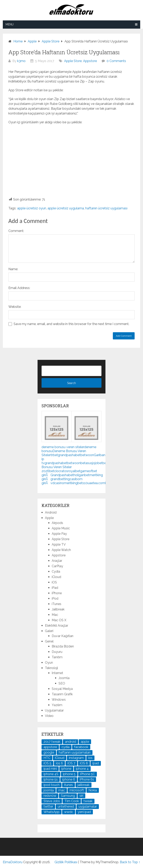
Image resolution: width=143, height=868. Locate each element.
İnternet (57, 673)
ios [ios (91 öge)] (90, 758)
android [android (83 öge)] (71, 742)
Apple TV (59, 544)
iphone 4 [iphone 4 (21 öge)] (82, 769)
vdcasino (57, 483)
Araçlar (57, 561)
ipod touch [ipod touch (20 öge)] (52, 785)
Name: (13, 269)
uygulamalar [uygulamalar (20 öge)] (88, 806)
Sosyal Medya (62, 689)
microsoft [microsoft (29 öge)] (77, 790)
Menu (10, 24)
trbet (54, 455)
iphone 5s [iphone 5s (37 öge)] (51, 779)
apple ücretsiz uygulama (66, 208)
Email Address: (19, 288)
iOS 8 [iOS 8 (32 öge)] (84, 763)
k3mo (21, 61)
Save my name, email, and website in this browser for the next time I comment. (71, 324)
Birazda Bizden (63, 646)
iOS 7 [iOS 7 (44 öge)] (71, 763)
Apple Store (73, 61)
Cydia (56, 571)
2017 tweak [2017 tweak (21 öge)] (52, 742)
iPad (55, 588)
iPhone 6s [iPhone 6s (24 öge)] (87, 779)
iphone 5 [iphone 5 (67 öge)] (69, 774)
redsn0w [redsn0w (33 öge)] (50, 796)
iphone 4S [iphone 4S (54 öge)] (51, 774)
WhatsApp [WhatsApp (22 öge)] (52, 812)
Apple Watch (61, 550)
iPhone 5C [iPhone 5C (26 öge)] (87, 774)
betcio (54, 471)
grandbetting (60, 479)
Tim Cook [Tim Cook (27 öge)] (72, 801)
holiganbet (81, 475)
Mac (55, 615)
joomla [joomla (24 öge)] (49, 790)
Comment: (16, 231)
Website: (15, 307)
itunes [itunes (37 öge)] (69, 785)
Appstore (90, 61)
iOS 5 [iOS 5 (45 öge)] (47, 763)
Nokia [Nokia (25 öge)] (93, 790)
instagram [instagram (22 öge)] (76, 758)
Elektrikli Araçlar (57, 626)
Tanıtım (57, 657)
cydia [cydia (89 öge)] (66, 747)
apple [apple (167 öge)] (85, 742)
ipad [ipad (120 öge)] (96, 763)
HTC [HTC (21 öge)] (47, 758)
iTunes (57, 604)
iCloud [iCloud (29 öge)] (60, 758)
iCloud (56, 577)
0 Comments (116, 61)
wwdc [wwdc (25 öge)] (69, 812)
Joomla (64, 678)
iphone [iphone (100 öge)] (66, 769)
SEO (62, 683)
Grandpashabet (62, 475)
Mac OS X (59, 620)
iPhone (57, 593)
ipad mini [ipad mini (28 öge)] (50, 769)
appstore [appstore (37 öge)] (50, 747)
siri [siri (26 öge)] (81, 796)
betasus (86, 463)
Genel (49, 641)
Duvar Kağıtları (63, 636)
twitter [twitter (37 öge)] (48, 806)
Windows (59, 700)
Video (49, 716)
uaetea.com (96, 483)
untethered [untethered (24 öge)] (66, 806)
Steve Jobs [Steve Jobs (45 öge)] (52, 801)
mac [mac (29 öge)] (62, 790)
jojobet (97, 463)
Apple (49, 518)
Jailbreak (58, 609)
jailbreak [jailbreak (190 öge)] (83, 785)
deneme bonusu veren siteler (63, 447)
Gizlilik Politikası (66, 862)
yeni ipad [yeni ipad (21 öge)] (84, 812)
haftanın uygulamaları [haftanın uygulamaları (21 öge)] (75, 752)
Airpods (57, 523)
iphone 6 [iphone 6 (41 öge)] (69, 779)
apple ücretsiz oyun (32, 208)
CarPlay (57, 566)
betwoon (87, 455)
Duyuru (57, 652)
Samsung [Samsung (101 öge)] (68, 796)
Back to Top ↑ (130, 862)
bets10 (82, 483)
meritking (71, 483)
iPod (55, 599)
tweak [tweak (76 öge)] (88, 801)
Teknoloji (51, 668)
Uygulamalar (54, 710)
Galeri (49, 631)
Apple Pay (59, 534)
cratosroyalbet (69, 471)
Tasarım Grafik (62, 694)
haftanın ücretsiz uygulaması (106, 208)
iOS (54, 582)
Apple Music (61, 528)
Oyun (49, 663)
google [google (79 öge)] (49, 752)
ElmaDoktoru (13, 862)
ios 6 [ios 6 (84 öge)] (59, 763)
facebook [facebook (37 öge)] (81, 747)
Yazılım (57, 705)
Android (51, 512)
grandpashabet (69, 455)
